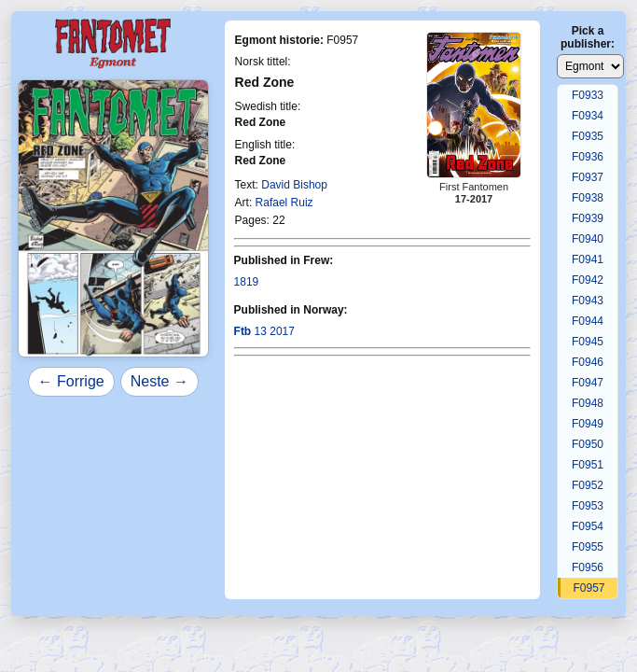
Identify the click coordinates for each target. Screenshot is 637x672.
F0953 (588, 506)
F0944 (588, 321)
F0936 (588, 157)
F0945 (588, 342)
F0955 (588, 547)
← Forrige (71, 381)
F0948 (588, 403)
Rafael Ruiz (284, 203)
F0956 (588, 567)
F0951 (588, 465)
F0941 (588, 259)
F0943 (588, 301)
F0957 (589, 588)
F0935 (588, 136)
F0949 (588, 424)
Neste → (159, 381)
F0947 (588, 383)
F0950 (588, 444)
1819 (247, 282)
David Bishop (294, 185)
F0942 (588, 280)
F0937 (588, 177)
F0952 (588, 485)
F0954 (588, 526)
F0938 (588, 198)
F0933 (588, 95)
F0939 (588, 218)
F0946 (588, 362)
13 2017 (264, 331)
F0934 (588, 116)
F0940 (588, 239)
